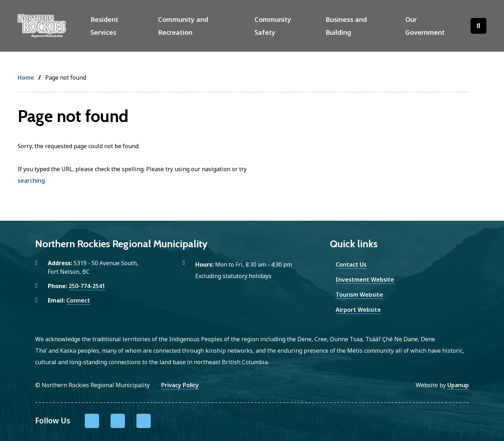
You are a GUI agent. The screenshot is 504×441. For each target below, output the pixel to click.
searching (31, 180)
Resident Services (104, 26)
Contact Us (351, 264)
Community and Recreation (183, 26)
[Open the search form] (479, 26)
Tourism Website (359, 295)
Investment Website (365, 280)
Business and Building (346, 26)
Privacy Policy (180, 385)
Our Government (425, 26)
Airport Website (358, 310)
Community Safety (273, 26)
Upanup (458, 385)
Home (26, 78)
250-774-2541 (87, 286)
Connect (78, 300)
